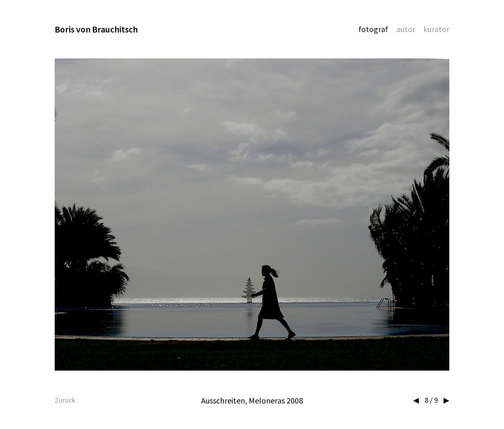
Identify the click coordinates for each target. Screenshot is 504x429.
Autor (406, 29)
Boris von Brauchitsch (96, 29)
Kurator (436, 29)
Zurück (65, 400)
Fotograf (373, 29)
